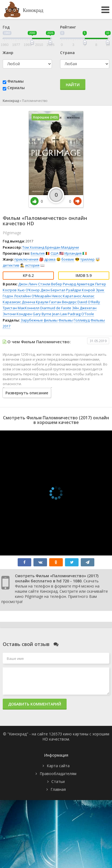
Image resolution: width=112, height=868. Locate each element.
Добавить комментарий (35, 704)
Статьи (58, 781)
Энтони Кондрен (17, 314)
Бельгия (38, 253)
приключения (26, 259)
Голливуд (82, 320)
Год (6, 27)
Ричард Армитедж (79, 284)
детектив (11, 265)
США (55, 253)
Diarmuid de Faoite (56, 308)
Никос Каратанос (67, 296)
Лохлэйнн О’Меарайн (32, 296)
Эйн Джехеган (84, 308)
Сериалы (16, 88)
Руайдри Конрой (80, 290)
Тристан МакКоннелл (21, 308)
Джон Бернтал (53, 290)
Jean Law (60, 314)
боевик (68, 259)
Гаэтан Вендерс (63, 302)
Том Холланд (33, 247)
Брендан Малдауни (62, 247)
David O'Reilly (89, 302)
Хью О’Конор (29, 290)
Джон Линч (28, 284)
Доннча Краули (35, 302)
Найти (73, 85)
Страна (67, 53)
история (32, 265)
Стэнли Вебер (50, 284)
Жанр (8, 53)
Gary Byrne (42, 314)
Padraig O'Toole (81, 314)
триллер (87, 259)
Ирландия (73, 253)
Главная (58, 789)
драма (50, 259)
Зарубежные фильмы (39, 320)
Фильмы (15, 81)
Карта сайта (58, 766)
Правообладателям (58, 774)
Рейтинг (68, 27)
